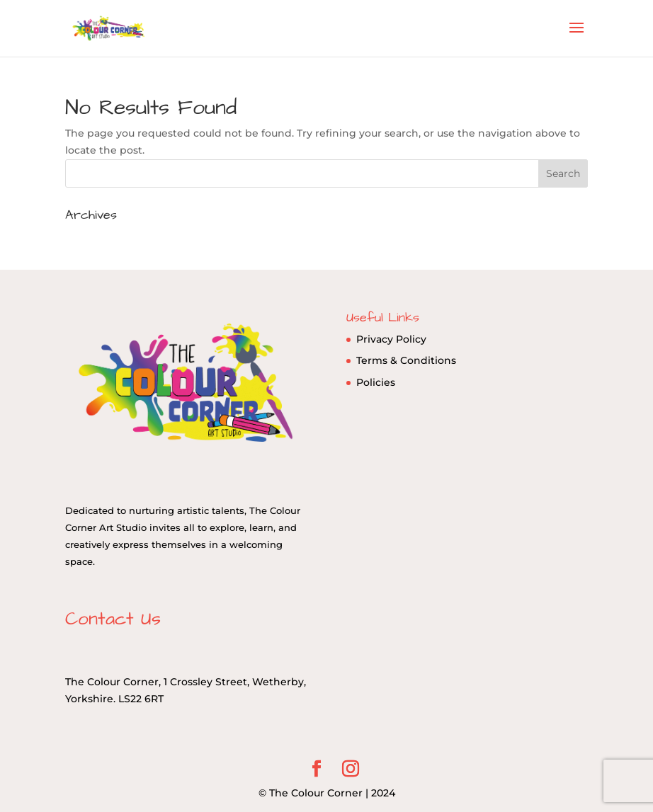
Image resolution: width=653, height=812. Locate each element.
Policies (376, 382)
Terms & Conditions (406, 360)
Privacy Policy (391, 339)
